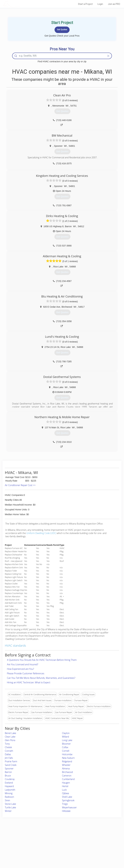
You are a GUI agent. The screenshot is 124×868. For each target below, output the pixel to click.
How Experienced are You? (21, 669)
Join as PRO (114, 4)
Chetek (8, 747)
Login (100, 4)
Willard (65, 737)
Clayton (66, 733)
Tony (7, 744)
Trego (65, 804)
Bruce (8, 776)
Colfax (65, 747)
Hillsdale (66, 811)
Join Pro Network (53, 838)
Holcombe (67, 754)
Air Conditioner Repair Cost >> (20, 485)
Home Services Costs (22, 838)
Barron (8, 772)
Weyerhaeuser (69, 807)
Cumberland (68, 779)
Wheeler (66, 765)
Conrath (9, 751)
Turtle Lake (10, 807)
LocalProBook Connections (99, 849)
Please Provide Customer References (26, 673)
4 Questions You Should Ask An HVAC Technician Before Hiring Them (42, 660)
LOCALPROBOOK (22, 4)
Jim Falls (9, 758)
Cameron (67, 776)
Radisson (9, 797)
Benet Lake (10, 733)
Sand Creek (11, 765)
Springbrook (68, 800)
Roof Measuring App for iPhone (59, 849)
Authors (90, 845)
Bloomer (66, 744)
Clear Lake (10, 737)
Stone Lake (10, 804)
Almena (66, 768)
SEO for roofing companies (99, 852)
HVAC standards (15, 645)
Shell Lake (67, 797)
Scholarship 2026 (95, 838)
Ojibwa (65, 793)
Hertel (65, 786)
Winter (8, 811)
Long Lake (67, 740)
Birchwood (67, 772)
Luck (64, 790)
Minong (9, 793)
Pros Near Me (19, 841)
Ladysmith (10, 790)
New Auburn (68, 758)
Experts (49, 841)
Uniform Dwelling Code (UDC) (41, 533)
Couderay (10, 779)
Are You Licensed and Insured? (23, 664)
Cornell (66, 751)
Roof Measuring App (54, 845)
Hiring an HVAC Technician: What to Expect (29, 682)
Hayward (9, 786)
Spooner (9, 768)
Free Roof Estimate (21, 849)
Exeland (9, 783)
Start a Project (85, 4)
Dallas (8, 754)
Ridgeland (67, 761)
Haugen (66, 783)
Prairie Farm (11, 761)
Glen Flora (10, 740)
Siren (7, 800)
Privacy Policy (93, 841)
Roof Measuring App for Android (59, 852)
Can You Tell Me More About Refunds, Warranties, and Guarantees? (41, 678)
